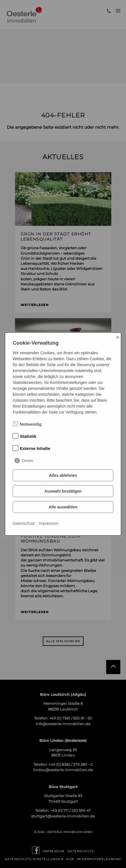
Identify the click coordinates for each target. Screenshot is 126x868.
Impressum (49, 523)
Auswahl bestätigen (63, 491)
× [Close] (118, 337)
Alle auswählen (63, 507)
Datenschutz (24, 523)
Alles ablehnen (63, 475)
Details (28, 461)
